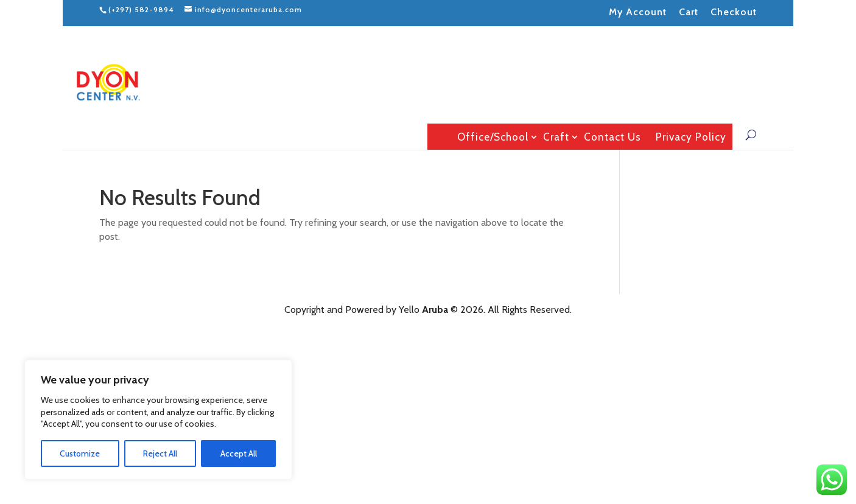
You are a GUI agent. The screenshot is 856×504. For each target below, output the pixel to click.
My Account (638, 12)
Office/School (493, 137)
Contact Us (612, 137)
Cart (689, 12)
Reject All (160, 453)
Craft (556, 137)
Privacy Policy (691, 137)
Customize (80, 453)
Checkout (734, 12)
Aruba (435, 310)
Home (438, 137)
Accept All (239, 453)
